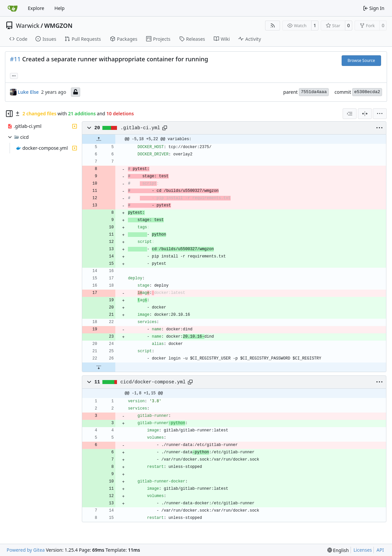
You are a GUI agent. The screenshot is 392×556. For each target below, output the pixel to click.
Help (59, 8)
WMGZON (58, 26)
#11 (15, 59)
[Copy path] (165, 128)
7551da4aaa (314, 92)
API (380, 550)
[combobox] (350, 114)
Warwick (28, 26)
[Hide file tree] (9, 114)
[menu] (380, 114)
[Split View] (365, 114)
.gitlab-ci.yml (140, 128)
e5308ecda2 (367, 92)
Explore (36, 8)
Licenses (363, 550)
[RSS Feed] (273, 26)
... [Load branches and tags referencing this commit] (14, 75)
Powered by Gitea (26, 550)
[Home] (13, 8)
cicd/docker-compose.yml (153, 382)
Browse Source (361, 60)
